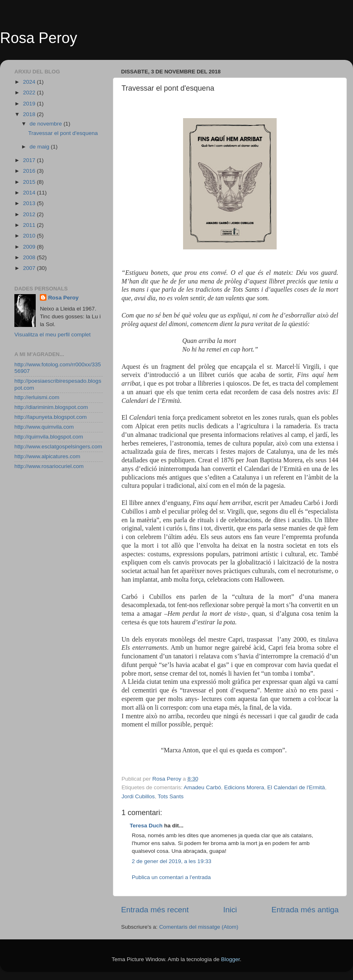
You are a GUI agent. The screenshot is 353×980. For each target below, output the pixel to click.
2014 (30, 193)
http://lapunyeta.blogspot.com (50, 417)
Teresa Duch (146, 826)
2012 (30, 214)
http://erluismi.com (37, 397)
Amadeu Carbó (203, 787)
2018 (30, 114)
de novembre (47, 124)
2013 (30, 203)
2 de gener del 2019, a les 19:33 (172, 861)
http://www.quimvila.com (44, 427)
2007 (30, 268)
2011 (30, 225)
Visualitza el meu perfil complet (53, 335)
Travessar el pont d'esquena (63, 133)
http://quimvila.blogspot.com (49, 437)
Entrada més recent (155, 910)
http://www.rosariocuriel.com (49, 466)
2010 (30, 236)
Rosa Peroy (39, 38)
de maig (40, 147)
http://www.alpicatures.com (47, 456)
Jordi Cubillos (138, 796)
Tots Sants (171, 796)
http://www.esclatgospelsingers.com (58, 447)
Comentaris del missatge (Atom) (199, 927)
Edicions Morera (244, 787)
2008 (30, 257)
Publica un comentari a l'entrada (171, 877)
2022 (30, 93)
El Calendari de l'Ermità (296, 787)
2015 (30, 182)
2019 (30, 104)
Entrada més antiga (305, 910)
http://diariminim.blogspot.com (51, 407)
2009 (30, 247)
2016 (30, 171)
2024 (30, 82)
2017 (30, 160)
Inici (230, 910)
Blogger (230, 959)
